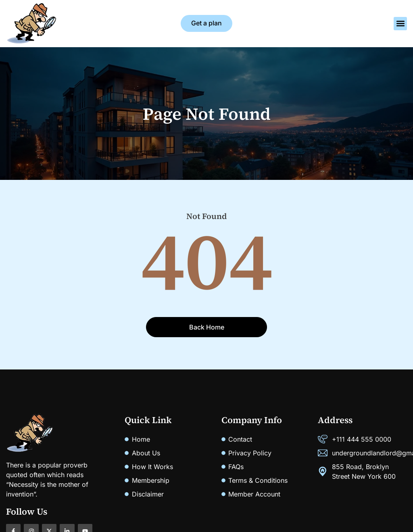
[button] (400, 24)
